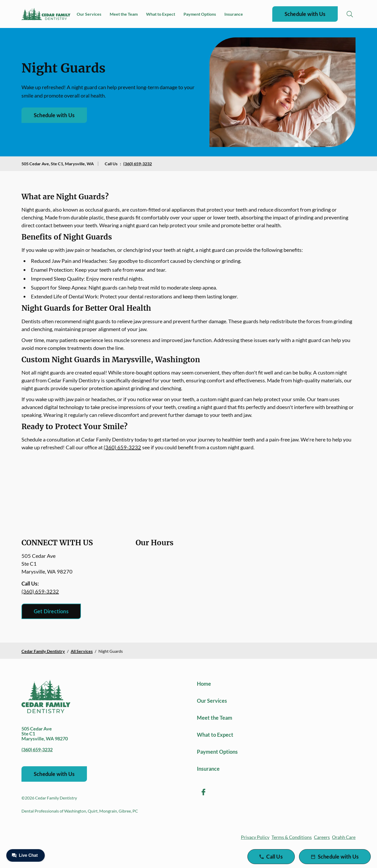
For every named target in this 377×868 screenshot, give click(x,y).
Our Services (89, 14)
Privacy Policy (255, 837)
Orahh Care (344, 837)
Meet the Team (124, 14)
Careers (322, 837)
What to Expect (161, 14)
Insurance (234, 14)
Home (204, 684)
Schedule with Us (305, 14)
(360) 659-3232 (138, 164)
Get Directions (51, 611)
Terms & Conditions (292, 837)
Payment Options (200, 14)
